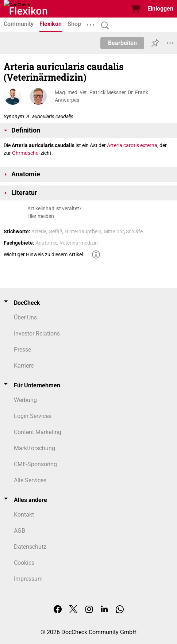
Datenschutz (30, 547)
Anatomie (46, 243)
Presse (22, 350)
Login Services (33, 416)
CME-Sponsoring (35, 464)
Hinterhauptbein (83, 231)
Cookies (24, 563)
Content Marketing (38, 432)
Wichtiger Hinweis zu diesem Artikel (43, 254)
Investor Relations (37, 333)
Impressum (28, 579)
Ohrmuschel (26, 153)
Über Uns (25, 317)
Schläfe (134, 231)
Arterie (39, 231)
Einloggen (160, 9)
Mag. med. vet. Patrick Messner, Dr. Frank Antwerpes (101, 96)
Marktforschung (34, 448)
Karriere (24, 366)
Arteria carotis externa (132, 145)
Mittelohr (114, 231)
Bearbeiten (122, 43)
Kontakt (24, 515)
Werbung (25, 400)
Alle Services (30, 480)
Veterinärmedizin (79, 243)
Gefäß (55, 231)
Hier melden (41, 216)
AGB (20, 531)
